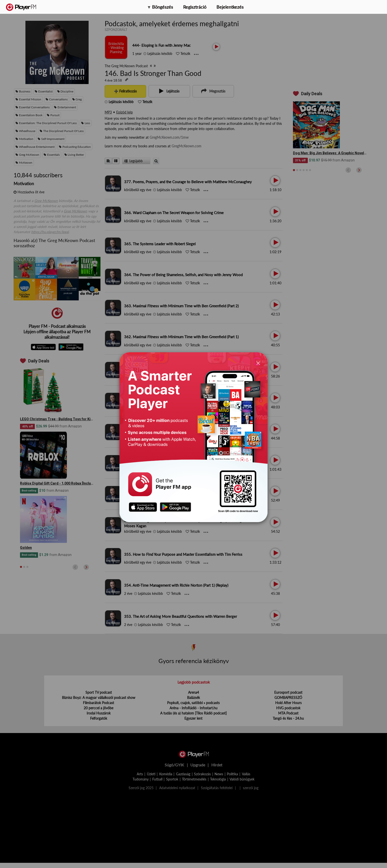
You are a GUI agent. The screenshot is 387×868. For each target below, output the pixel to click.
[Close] (258, 363)
